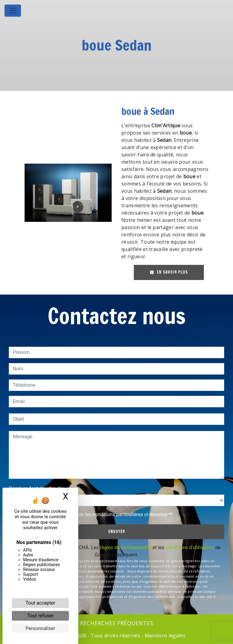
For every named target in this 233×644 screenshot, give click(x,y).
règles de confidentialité (126, 547)
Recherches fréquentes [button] (117, 623)
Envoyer (117, 532)
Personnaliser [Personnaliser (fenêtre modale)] (40, 628)
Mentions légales (164, 636)
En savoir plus (169, 272)
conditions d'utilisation (190, 547)
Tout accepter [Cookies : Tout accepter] (40, 603)
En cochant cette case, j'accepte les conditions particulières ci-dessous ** (94, 514)
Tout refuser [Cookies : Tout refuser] (40, 616)
